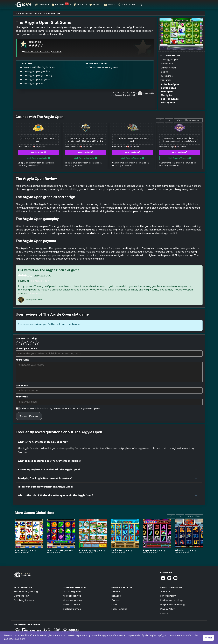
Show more (36, 293)
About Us (165, 591)
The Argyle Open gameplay (36, 75)
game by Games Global (26, 551)
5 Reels (164, 72)
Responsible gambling (26, 591)
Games (82, 5)
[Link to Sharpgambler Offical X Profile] (169, 578)
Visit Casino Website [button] (38, 158)
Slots (41, 13)
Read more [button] (19, 639)
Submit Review (29, 416)
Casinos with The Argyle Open (37, 67)
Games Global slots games (102, 67)
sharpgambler (148, 93)
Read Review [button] (38, 152)
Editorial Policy (168, 596)
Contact (165, 613)
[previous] (160, 120)
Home (19, 13)
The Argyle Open (39, 281)
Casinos (44, 5)
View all (194, 516)
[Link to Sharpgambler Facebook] (163, 578)
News (111, 5)
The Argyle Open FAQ (33, 84)
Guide (97, 5)
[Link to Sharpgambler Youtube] (175, 578)
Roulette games (72, 605)
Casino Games (30, 13)
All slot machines (72, 596)
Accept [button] (208, 638)
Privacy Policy (168, 609)
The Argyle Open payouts (35, 79)
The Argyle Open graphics (35, 71)
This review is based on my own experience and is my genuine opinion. (62, 408)
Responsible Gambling (173, 605)
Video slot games (72, 600)
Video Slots (167, 64)
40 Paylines (167, 76)
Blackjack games (72, 609)
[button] (109, 442)
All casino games (72, 591)
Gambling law (21, 596)
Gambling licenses (24, 600)
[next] (169, 120)
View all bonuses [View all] (188, 120)
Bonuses (63, 5)
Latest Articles (119, 609)
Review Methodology (172, 600)
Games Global (168, 68)
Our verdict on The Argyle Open (42, 52)
